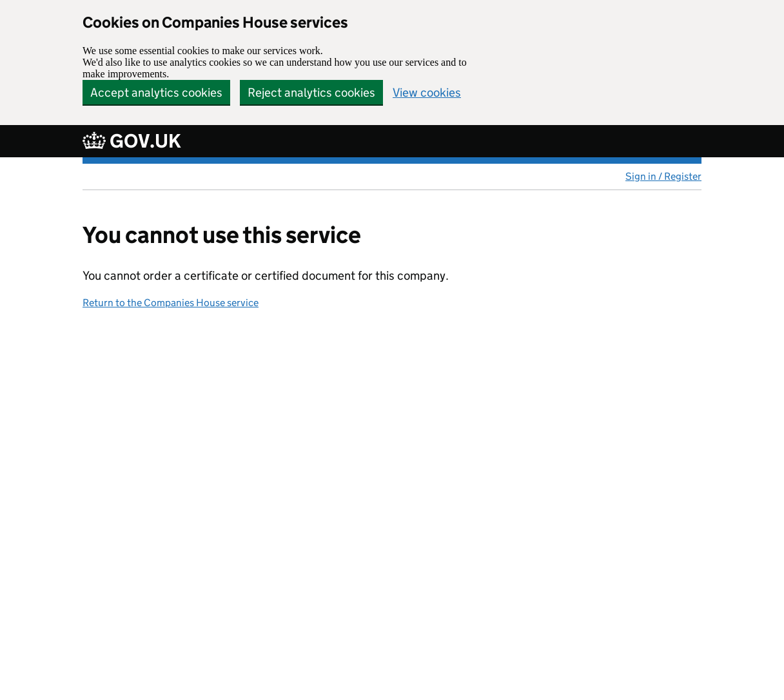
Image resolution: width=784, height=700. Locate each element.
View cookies (427, 92)
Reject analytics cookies (311, 92)
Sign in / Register (663, 176)
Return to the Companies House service (171, 303)
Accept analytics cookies (156, 92)
